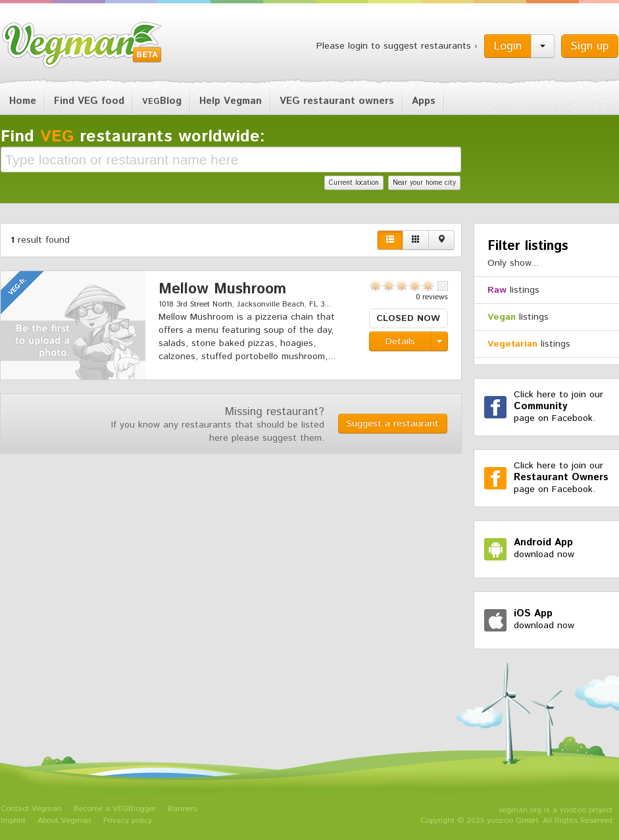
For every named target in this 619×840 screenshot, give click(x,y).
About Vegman (64, 821)
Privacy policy (128, 821)
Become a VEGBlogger (115, 809)
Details (400, 341)
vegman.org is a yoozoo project (556, 810)
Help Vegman (231, 101)
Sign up (590, 46)
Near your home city (424, 183)
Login (508, 46)
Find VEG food (89, 101)
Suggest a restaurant (393, 424)
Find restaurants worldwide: (133, 137)
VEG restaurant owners (337, 101)
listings (513, 290)
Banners (183, 809)
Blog (162, 101)
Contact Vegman (31, 809)
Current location (354, 183)
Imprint (13, 821)
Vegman (82, 45)
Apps (424, 101)
